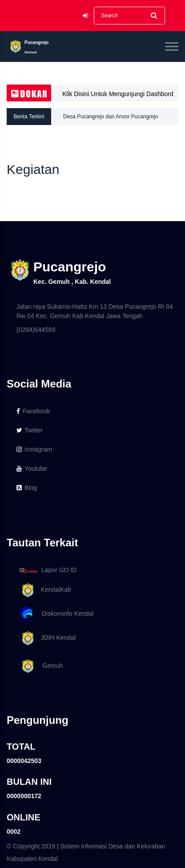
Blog (27, 488)
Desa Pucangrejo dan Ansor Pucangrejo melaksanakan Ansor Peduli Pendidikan (111, 119)
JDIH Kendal (46, 638)
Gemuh (40, 666)
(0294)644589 (36, 330)
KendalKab (44, 590)
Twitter (30, 430)
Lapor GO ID (48, 570)
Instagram (34, 449)
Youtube (32, 468)
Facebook (33, 411)
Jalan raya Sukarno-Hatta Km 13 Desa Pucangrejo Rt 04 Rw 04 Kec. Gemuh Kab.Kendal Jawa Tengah (95, 311)
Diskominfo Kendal (56, 614)
